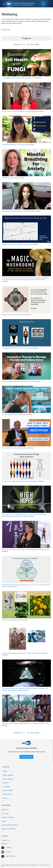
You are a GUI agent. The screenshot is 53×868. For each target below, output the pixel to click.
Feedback (4, 844)
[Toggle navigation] (48, 4)
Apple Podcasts (10, 856)
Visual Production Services (10, 825)
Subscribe (6, 30)
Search (5, 798)
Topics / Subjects (8, 775)
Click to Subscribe (26, 757)
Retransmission (7, 794)
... (26, 45)
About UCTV (5, 810)
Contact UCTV (6, 840)
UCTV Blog (5, 814)
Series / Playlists (8, 779)
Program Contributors (8, 817)
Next (29, 45)
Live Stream (6, 787)
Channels (6, 783)
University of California (8, 829)
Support (4, 821)
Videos (5, 771)
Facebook (9, 847)
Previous (17, 45)
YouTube (8, 852)
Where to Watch (8, 790)
